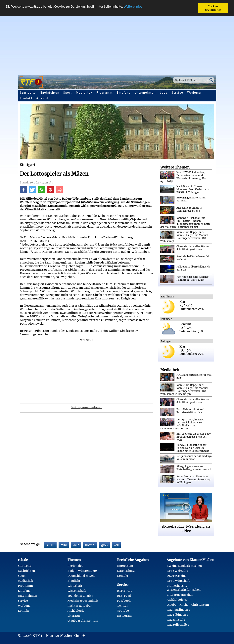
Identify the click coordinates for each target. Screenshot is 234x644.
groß (104, 545)
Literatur (74, 616)
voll (116, 545)
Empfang (124, 93)
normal (90, 545)
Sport (68, 93)
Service (177, 93)
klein (76, 545)
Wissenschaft (77, 591)
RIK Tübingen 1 (177, 615)
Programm (105, 93)
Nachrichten (50, 93)
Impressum (125, 566)
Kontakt (26, 98)
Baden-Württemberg (82, 571)
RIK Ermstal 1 (176, 620)
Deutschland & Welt (81, 576)
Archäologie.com (179, 600)
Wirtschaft (75, 586)
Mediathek (84, 93)
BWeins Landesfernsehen (184, 566)
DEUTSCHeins (176, 576)
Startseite (28, 93)
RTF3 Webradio (177, 571)
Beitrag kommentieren (87, 407)
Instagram (124, 616)
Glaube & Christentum (83, 621)
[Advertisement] (117, 43)
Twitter (122, 606)
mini (64, 545)
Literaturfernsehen (180, 595)
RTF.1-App (125, 591)
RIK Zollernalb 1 (178, 625)
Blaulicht (74, 581)
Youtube (123, 611)
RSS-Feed (124, 596)
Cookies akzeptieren (213, 8)
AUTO (50, 545)
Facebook (124, 601)
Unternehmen (145, 93)
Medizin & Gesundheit (83, 601)
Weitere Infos (133, 6)
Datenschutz (126, 571)
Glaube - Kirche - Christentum (188, 605)
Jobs (163, 93)
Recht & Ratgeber (80, 606)
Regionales (75, 566)
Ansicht (42, 98)
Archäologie (76, 611)
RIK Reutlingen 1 (178, 610)
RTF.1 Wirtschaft (178, 581)
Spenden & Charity (80, 596)
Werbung (194, 93)
